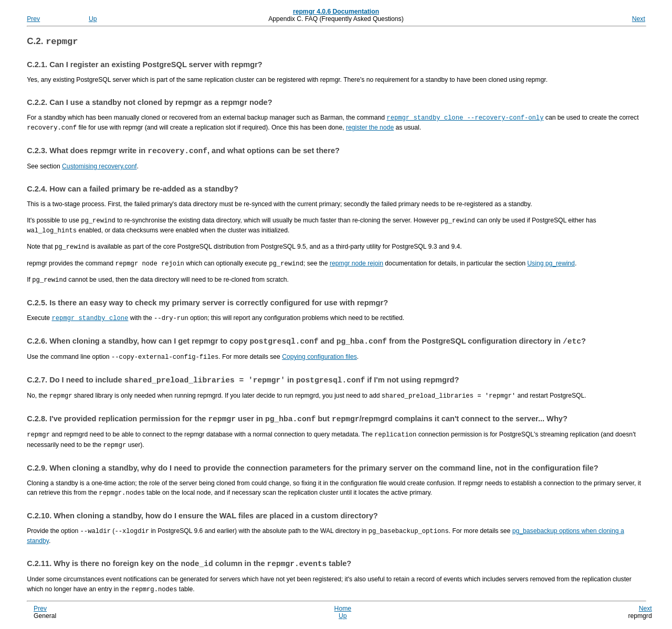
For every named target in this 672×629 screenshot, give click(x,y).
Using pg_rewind (551, 264)
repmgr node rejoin (356, 264)
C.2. (52, 43)
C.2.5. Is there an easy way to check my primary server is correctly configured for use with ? (207, 302)
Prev (33, 19)
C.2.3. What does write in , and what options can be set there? (183, 153)
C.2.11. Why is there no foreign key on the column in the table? (189, 566)
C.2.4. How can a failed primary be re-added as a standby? (133, 191)
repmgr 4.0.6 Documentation (336, 12)
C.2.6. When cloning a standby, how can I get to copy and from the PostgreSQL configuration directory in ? (306, 342)
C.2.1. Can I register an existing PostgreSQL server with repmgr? (145, 66)
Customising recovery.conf (99, 168)
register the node (370, 129)
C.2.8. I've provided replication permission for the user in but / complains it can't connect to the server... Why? (297, 421)
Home (343, 610)
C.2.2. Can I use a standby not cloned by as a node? (149, 104)
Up (93, 19)
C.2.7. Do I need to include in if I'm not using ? (243, 381)
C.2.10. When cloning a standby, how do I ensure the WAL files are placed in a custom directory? (202, 517)
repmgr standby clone (90, 317)
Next (639, 19)
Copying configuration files (319, 357)
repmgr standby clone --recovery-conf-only (465, 119)
